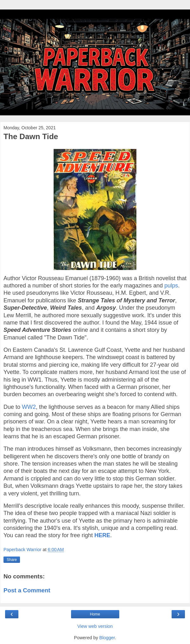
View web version (95, 626)
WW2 (29, 407)
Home (95, 614)
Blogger (107, 638)
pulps (171, 286)
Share (12, 560)
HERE (102, 535)
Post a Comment (27, 590)
